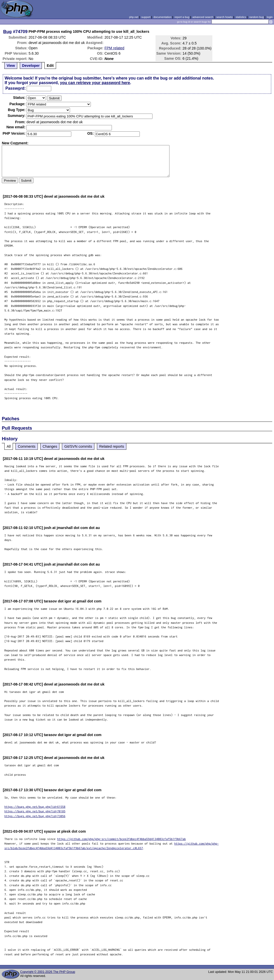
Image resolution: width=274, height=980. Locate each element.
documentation (162, 17)
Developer (31, 66)
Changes (50, 446)
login (270, 17)
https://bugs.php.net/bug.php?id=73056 (35, 816)
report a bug (182, 17)
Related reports (112, 446)
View (11, 66)
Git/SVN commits (78, 446)
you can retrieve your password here (95, 83)
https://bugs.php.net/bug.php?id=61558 (35, 807)
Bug (8, 32)
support (146, 17)
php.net (134, 17)
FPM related (114, 48)
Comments (27, 446)
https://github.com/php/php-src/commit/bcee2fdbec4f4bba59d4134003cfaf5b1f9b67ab (121, 839)
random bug (256, 17)
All (9, 446)
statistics (241, 17)
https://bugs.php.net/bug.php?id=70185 (35, 811)
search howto (224, 17)
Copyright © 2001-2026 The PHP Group (48, 972)
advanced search (203, 17)
